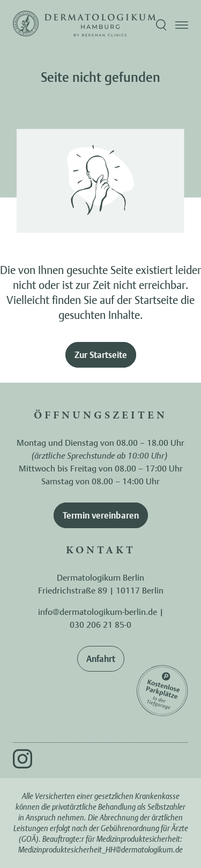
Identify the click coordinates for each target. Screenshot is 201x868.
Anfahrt (101, 659)
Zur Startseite (101, 355)
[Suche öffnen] (161, 25)
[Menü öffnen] (182, 25)
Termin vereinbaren (101, 515)
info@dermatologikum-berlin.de (98, 612)
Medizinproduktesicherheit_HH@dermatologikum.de (100, 850)
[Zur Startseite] (26, 25)
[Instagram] (23, 759)
